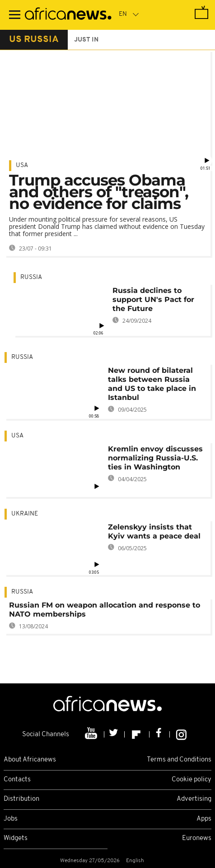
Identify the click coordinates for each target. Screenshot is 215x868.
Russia (31, 277)
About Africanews (30, 760)
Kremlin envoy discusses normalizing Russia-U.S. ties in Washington (155, 458)
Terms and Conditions (179, 760)
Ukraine (25, 514)
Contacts (17, 780)
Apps (204, 819)
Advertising (194, 799)
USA (22, 165)
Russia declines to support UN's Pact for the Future (153, 299)
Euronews (197, 838)
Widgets (16, 838)
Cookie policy (192, 780)
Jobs (11, 819)
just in (86, 40)
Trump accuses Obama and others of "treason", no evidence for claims (99, 192)
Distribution (21, 799)
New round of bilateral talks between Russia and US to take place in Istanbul (152, 384)
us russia (34, 40)
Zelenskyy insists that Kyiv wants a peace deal (154, 531)
